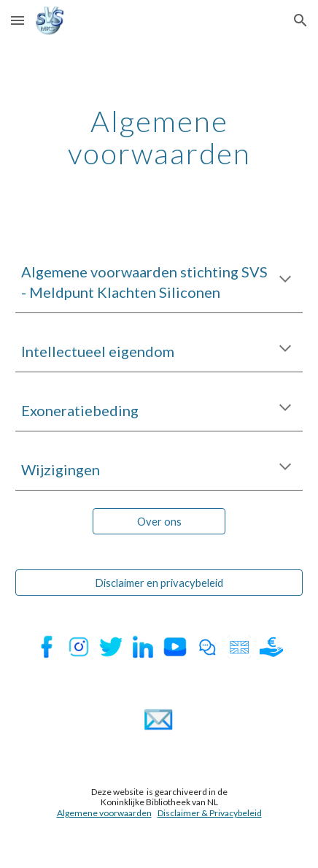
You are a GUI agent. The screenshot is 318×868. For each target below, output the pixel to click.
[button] (18, 20)
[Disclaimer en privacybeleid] (159, 583)
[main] (159, 137)
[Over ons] (159, 521)
